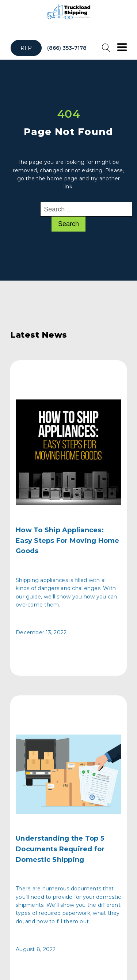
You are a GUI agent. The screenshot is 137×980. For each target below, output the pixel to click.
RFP (26, 48)
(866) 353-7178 (67, 48)
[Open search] (106, 48)
